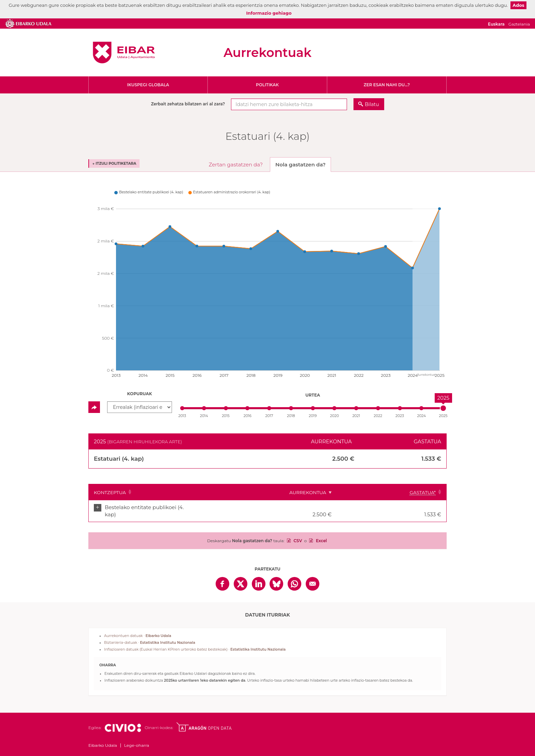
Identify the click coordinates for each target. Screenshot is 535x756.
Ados (518, 5)
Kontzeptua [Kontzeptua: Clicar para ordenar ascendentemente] (110, 492)
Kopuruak (140, 394)
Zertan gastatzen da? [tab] (236, 165)
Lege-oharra (137, 738)
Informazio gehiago (269, 13)
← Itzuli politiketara (114, 164)
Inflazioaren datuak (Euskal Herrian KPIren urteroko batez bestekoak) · (195, 643)
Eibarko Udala (124, 53)
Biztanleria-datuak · (150, 636)
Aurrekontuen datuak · (138, 629)
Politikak (267, 85)
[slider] (443, 408)
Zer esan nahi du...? (387, 85)
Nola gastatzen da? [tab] (300, 165)
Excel (321, 534)
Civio (123, 721)
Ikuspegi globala (148, 85)
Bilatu (372, 104)
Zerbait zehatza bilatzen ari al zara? (188, 104)
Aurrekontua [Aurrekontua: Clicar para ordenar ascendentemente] (356, 492)
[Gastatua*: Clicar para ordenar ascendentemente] (416, 492)
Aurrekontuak (267, 53)
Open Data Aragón (204, 720)
